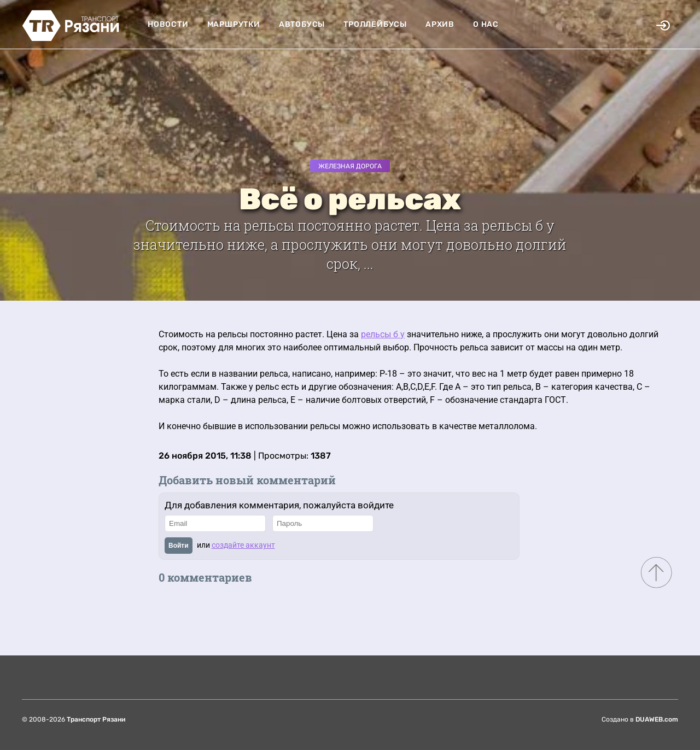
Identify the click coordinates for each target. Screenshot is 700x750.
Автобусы (302, 24)
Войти (179, 546)
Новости (168, 24)
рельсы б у (383, 334)
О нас (486, 24)
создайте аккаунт (243, 545)
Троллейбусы (375, 24)
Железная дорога (350, 166)
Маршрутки (234, 24)
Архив (440, 24)
